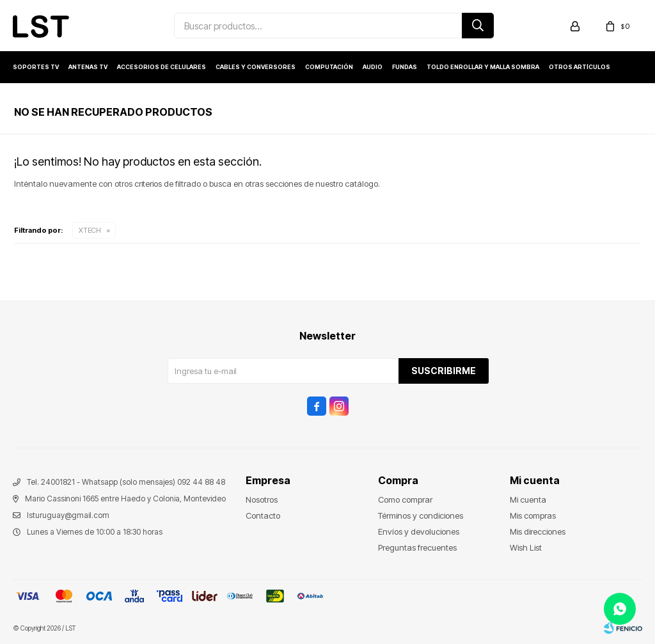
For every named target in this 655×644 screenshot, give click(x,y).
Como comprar (405, 499)
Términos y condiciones (421, 515)
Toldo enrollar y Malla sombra (483, 67)
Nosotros (262, 499)
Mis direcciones (538, 531)
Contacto (263, 515)
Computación (329, 67)
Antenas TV (88, 67)
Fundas (405, 67)
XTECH (90, 230)
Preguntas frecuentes (417, 547)
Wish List (526, 547)
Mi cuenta (528, 499)
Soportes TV (36, 67)
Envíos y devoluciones (419, 531)
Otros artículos (580, 67)
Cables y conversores (256, 67)
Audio (373, 67)
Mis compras (533, 515)
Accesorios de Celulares (162, 67)
